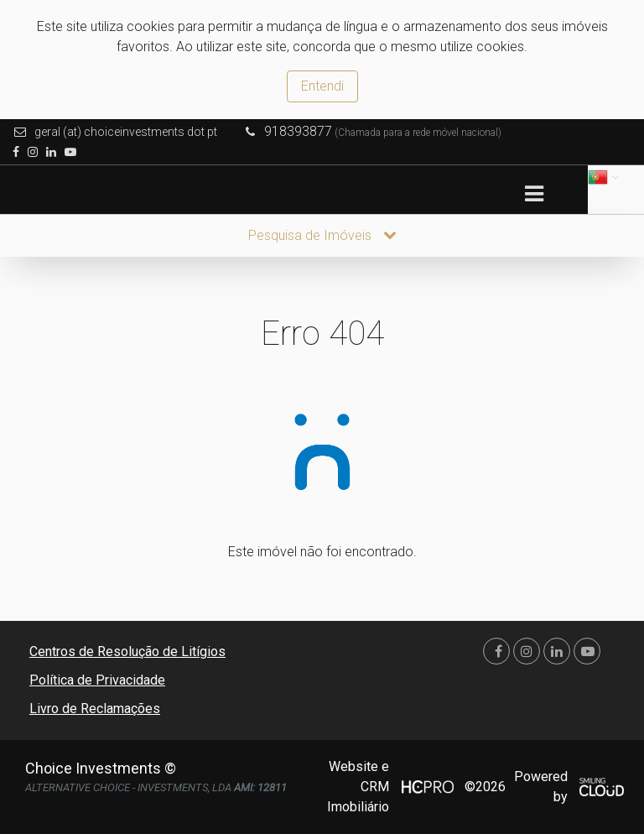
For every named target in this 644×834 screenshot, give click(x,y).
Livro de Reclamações (95, 709)
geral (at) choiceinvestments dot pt (126, 132)
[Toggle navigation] (534, 194)
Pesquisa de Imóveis (322, 235)
